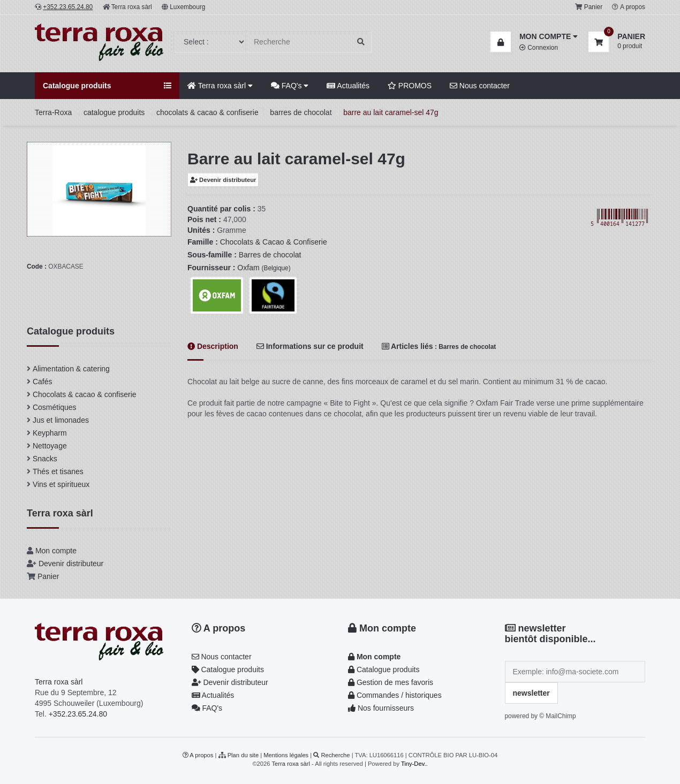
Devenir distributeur (223, 180)
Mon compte (56, 551)
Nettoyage (50, 446)
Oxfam (264, 268)
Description (213, 346)
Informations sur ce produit (310, 346)
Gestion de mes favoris (391, 682)
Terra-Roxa (53, 112)
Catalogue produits (228, 669)
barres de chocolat (301, 112)
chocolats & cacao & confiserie (207, 112)
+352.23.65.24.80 (78, 714)
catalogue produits (114, 112)
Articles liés (439, 346)
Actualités (348, 86)
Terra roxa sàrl (132, 7)
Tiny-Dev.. (414, 764)
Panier (593, 7)
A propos (633, 7)
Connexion (539, 48)
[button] (534, 36)
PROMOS (410, 86)
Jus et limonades (61, 420)
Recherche (335, 755)
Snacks (45, 459)
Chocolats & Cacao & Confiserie (274, 242)
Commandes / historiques (395, 695)
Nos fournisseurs (381, 708)
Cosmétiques (55, 407)
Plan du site (243, 755)
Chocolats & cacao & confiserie (85, 394)
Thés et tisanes (58, 471)
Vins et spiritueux (61, 484)
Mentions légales (286, 755)
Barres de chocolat (270, 255)
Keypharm (50, 433)
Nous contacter (480, 86)
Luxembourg (187, 7)
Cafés (43, 382)
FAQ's (290, 86)
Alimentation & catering (71, 369)
